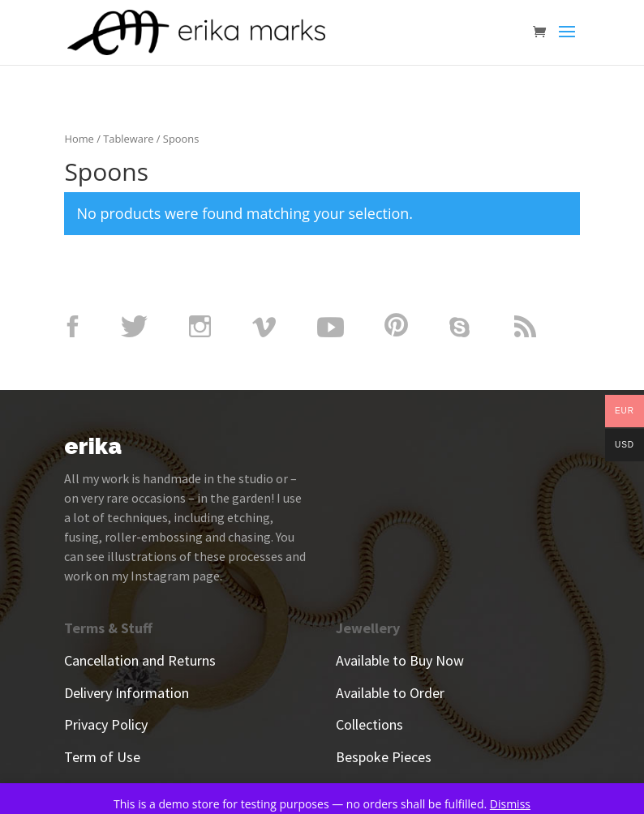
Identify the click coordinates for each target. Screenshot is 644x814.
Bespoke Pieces (384, 757)
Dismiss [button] (510, 804)
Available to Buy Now (400, 660)
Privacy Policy (106, 724)
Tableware (128, 139)
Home (79, 139)
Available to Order (390, 693)
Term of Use (102, 757)
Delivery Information (127, 693)
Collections (369, 724)
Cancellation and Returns (140, 660)
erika (93, 446)
